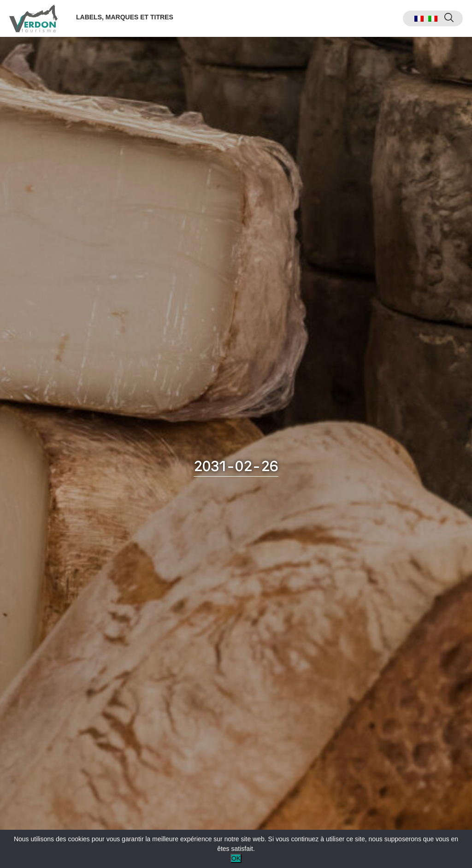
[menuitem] (419, 19)
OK (236, 858)
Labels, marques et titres (125, 17)
